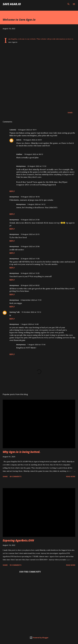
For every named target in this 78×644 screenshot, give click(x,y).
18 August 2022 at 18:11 (27, 130)
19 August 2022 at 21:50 (30, 220)
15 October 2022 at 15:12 (31, 312)
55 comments (16, 565)
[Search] (69, 4)
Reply (12, 191)
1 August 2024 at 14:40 (30, 324)
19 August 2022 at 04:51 (33, 140)
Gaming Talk (15, 312)
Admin (19, 140)
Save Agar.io (12, 4)
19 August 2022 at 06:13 (34, 154)
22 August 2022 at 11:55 (30, 259)
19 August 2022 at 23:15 (30, 234)
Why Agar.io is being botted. (22, 452)
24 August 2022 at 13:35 (30, 273)
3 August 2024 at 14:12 (36, 204)
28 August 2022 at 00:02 (30, 285)
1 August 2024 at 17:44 (36, 345)
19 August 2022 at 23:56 (30, 246)
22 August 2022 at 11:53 (37, 166)
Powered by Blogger (39, 638)
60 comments (16, 476)
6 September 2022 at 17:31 (31, 300)
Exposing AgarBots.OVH (18, 540)
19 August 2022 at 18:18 (30, 197)
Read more (71, 476)
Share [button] (70, 113)
